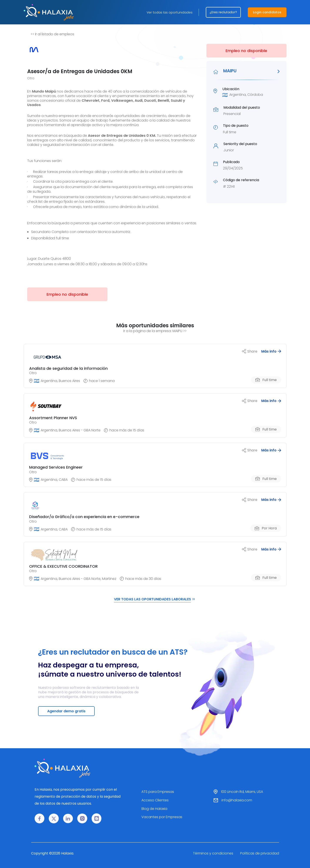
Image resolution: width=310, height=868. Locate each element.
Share (250, 351)
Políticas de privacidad (260, 853)
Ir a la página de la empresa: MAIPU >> (155, 331)
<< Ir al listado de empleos (52, 34)
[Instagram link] (82, 818)
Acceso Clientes (155, 800)
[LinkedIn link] (68, 818)
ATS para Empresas (158, 792)
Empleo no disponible (246, 51)
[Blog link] (97, 818)
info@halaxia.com (237, 800)
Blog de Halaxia (154, 809)
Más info (271, 351)
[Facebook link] (40, 818)
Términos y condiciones (213, 853)
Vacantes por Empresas (162, 817)
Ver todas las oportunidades (170, 12)
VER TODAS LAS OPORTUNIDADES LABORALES (155, 599)
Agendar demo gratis (66, 711)
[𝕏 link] (54, 818)
